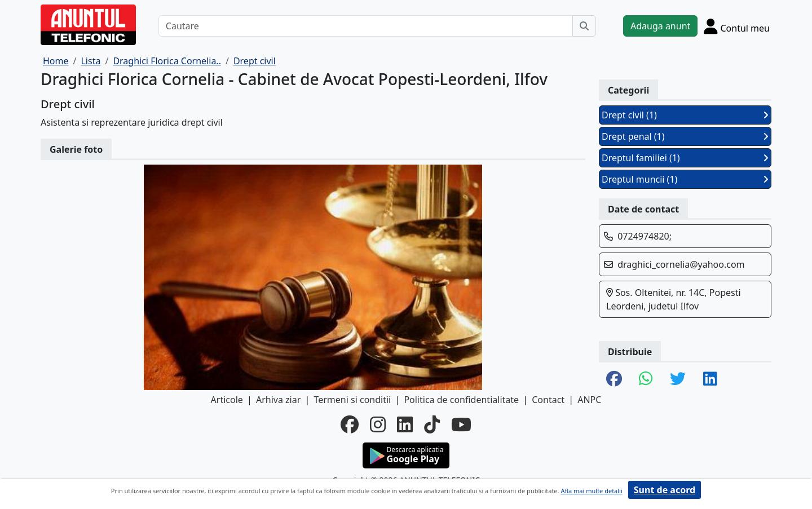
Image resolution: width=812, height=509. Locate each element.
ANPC (589, 400)
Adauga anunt (660, 26)
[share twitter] (678, 379)
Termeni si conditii (352, 400)
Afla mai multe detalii (591, 491)
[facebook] (350, 424)
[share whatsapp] (646, 379)
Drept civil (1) (685, 115)
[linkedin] (405, 424)
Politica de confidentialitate (461, 400)
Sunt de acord (665, 490)
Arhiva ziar (278, 400)
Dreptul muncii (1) (685, 179)
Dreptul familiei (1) (685, 158)
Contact (548, 400)
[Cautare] (366, 26)
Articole (227, 400)
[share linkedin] (710, 379)
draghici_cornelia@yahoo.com (681, 264)
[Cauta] (584, 26)
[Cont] (737, 26)
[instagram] (378, 424)
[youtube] (461, 424)
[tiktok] (432, 424)
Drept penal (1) (685, 136)
